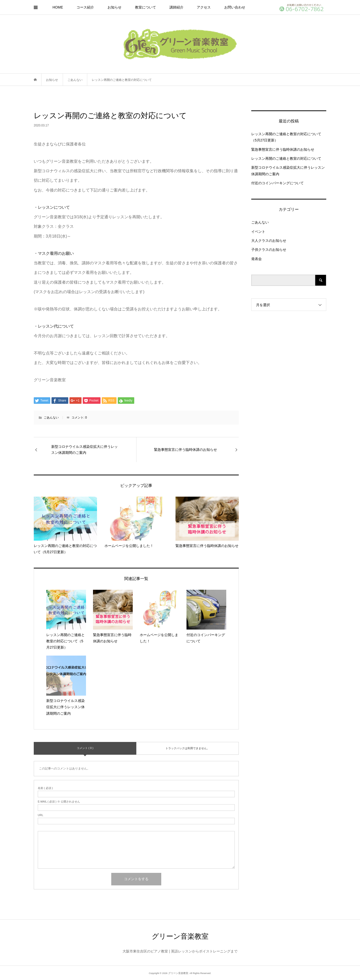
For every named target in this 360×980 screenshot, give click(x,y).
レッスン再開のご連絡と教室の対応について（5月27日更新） (286, 137)
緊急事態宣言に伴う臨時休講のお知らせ (283, 149)
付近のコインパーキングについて (277, 183)
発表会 (256, 259)
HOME (58, 7)
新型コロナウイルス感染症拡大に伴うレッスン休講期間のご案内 (288, 171)
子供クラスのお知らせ (269, 250)
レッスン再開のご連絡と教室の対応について (286, 158)
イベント (258, 232)
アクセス (204, 7)
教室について (145, 7)
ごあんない (51, 418)
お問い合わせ (235, 7)
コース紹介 (85, 7)
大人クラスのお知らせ (269, 241)
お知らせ (114, 7)
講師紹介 (176, 7)
